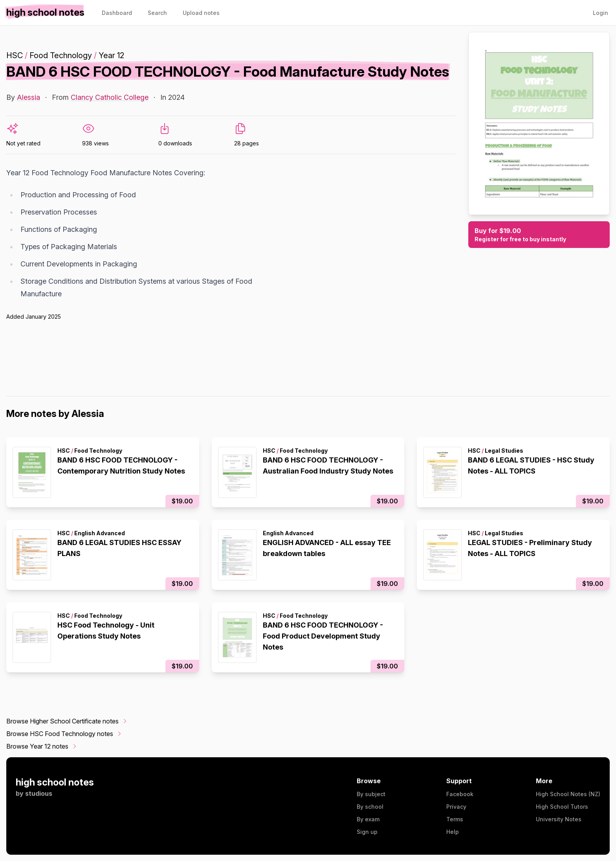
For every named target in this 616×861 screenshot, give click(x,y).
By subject (371, 794)
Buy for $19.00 (539, 235)
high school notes (55, 782)
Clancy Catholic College (110, 97)
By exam (368, 819)
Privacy (456, 807)
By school (370, 807)
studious (39, 793)
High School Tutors (562, 807)
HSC (15, 55)
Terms (455, 819)
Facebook (460, 794)
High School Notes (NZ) (568, 794)
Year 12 (111, 55)
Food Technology (61, 55)
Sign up (367, 832)
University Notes (559, 819)
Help (453, 832)
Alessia (28, 97)
